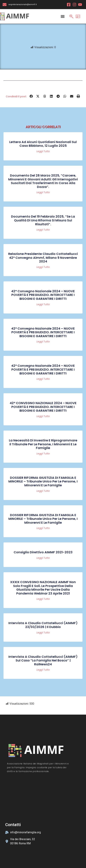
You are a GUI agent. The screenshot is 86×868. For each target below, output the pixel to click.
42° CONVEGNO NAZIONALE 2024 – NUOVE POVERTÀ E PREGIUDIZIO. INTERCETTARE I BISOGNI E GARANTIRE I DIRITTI (43, 407)
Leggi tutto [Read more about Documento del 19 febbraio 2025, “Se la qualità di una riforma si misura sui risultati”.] (43, 230)
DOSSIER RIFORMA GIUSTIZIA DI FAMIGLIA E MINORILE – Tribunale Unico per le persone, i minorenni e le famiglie (43, 481)
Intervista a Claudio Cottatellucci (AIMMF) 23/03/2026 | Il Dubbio (43, 625)
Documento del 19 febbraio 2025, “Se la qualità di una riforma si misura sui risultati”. (43, 220)
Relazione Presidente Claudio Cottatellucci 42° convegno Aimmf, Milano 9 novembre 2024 (43, 258)
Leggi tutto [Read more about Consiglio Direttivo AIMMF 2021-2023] (43, 558)
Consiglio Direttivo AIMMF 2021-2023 (43, 552)
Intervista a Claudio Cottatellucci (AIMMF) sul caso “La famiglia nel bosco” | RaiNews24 (43, 660)
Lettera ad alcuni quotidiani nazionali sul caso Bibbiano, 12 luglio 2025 (43, 144)
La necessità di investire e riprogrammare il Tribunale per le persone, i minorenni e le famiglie (43, 444)
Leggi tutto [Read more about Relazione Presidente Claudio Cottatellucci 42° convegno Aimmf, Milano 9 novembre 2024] (43, 267)
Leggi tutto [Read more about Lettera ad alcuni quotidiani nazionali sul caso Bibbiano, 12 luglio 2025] (43, 151)
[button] (31, 96)
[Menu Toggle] (63, 16)
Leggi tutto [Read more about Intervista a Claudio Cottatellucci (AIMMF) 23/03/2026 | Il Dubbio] (43, 633)
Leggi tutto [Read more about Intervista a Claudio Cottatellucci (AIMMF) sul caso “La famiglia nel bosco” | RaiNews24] (43, 670)
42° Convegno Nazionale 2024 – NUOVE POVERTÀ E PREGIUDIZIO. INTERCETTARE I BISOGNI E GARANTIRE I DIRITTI (43, 295)
